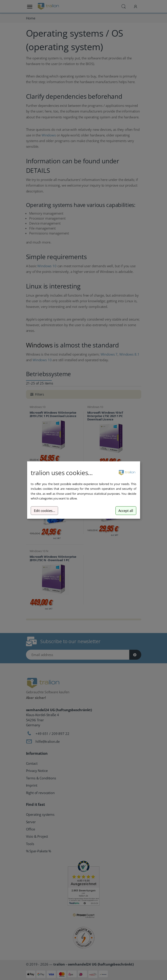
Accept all (126, 511)
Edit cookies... (45, 511)
